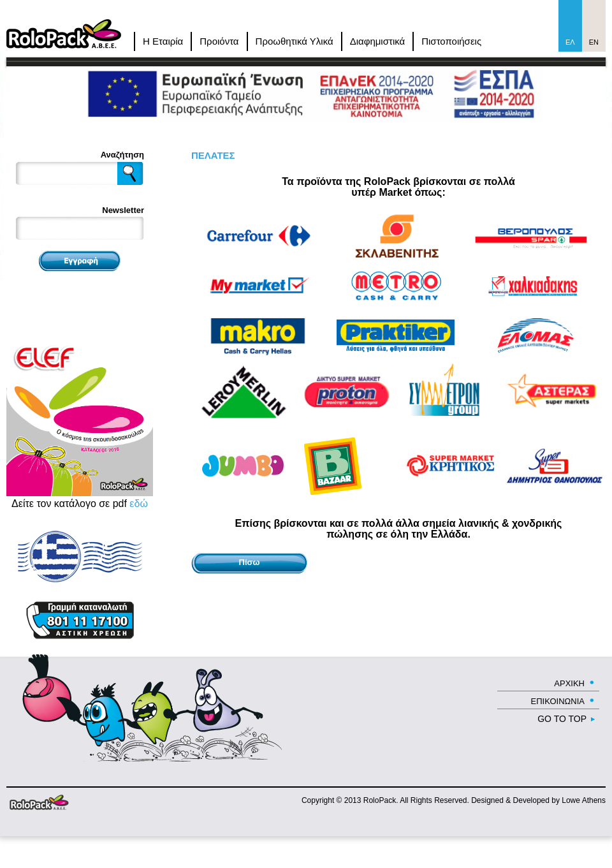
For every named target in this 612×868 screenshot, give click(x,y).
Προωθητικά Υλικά (295, 41)
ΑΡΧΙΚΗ (569, 683)
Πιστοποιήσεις (451, 41)
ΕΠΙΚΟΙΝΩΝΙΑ (558, 701)
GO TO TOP (562, 719)
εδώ (139, 504)
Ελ (570, 42)
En (594, 42)
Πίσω (250, 562)
